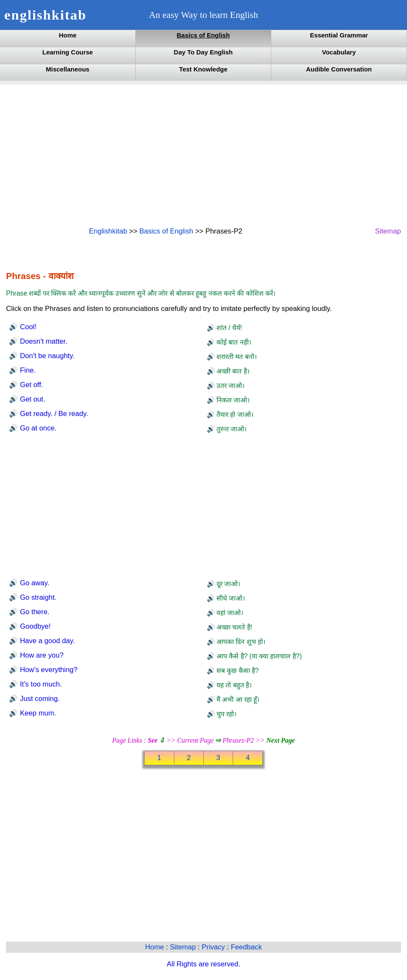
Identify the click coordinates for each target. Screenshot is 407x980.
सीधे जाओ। (230, 598)
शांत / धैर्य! (229, 328)
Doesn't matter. (43, 341)
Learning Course (68, 52)
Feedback (246, 947)
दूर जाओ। (228, 584)
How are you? (41, 655)
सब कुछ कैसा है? (237, 671)
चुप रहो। (226, 714)
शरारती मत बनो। (236, 357)
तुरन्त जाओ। (231, 429)
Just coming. (39, 699)
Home (68, 35)
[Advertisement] (203, 155)
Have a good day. (46, 641)
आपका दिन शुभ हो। (240, 642)
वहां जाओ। (229, 613)
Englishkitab (108, 231)
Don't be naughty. (46, 356)
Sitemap (388, 231)
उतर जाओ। (230, 386)
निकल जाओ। (232, 400)
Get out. (31, 399)
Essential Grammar (339, 35)
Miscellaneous (68, 69)
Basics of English (203, 35)
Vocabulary (339, 52)
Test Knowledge (203, 69)
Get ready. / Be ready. (53, 414)
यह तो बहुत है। (233, 685)
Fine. (27, 370)
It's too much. (40, 684)
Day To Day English (203, 52)
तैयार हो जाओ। (234, 415)
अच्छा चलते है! (233, 627)
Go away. (34, 583)
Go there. (34, 612)
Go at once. (37, 428)
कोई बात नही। (233, 342)
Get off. (30, 385)
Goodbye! (34, 626)
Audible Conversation (339, 69)
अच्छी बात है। (232, 371)
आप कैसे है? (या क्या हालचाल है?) (258, 656)
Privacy (214, 947)
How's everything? (48, 670)
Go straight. (37, 597)
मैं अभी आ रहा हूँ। (237, 699)
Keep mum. (37, 713)
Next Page (280, 740)
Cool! (27, 327)
